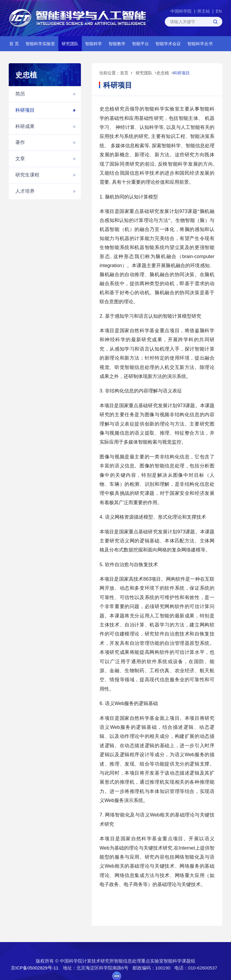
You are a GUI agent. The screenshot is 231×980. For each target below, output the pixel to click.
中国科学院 (181, 11)
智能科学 (94, 44)
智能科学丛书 (200, 44)
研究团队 (70, 44)
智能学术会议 (168, 44)
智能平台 (140, 44)
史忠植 (163, 73)
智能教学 (117, 44)
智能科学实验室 (40, 44)
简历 (20, 94)
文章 (20, 159)
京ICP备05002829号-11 (35, 968)
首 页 (14, 44)
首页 (124, 73)
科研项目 (25, 110)
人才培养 (25, 191)
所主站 (204, 11)
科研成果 (25, 126)
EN (219, 11)
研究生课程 (27, 175)
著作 (20, 142)
